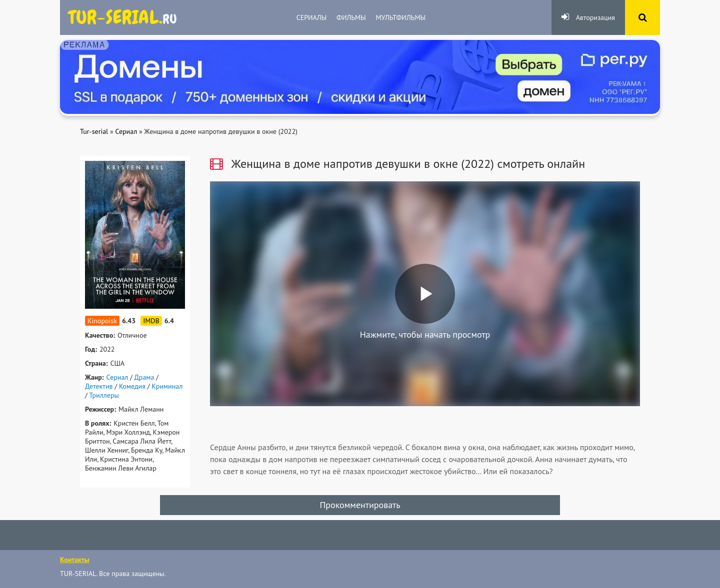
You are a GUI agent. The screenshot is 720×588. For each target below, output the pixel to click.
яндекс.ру (122, 17)
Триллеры (104, 395)
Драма (144, 377)
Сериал (117, 377)
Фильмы (351, 17)
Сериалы (311, 17)
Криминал (167, 386)
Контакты (75, 560)
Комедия (132, 386)
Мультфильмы (401, 17)
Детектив (99, 386)
